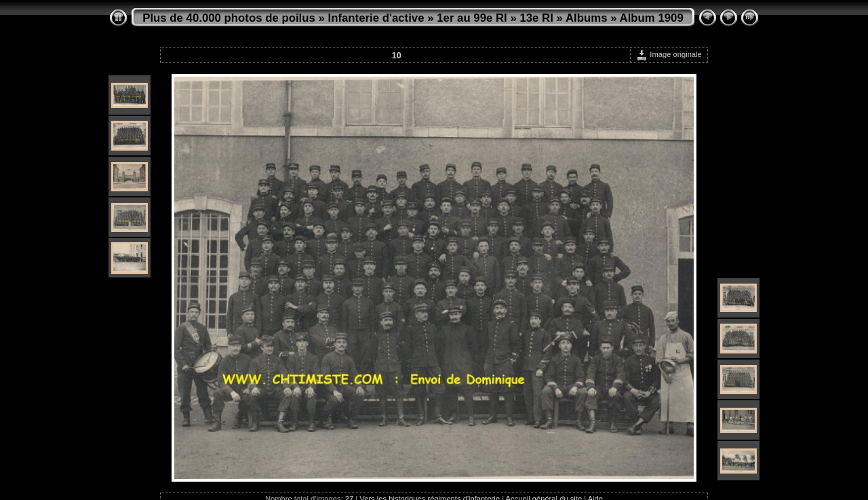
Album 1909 (652, 18)
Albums (587, 18)
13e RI (536, 18)
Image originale (669, 54)
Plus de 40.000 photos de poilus (229, 18)
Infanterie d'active (376, 18)
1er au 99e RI (472, 18)
